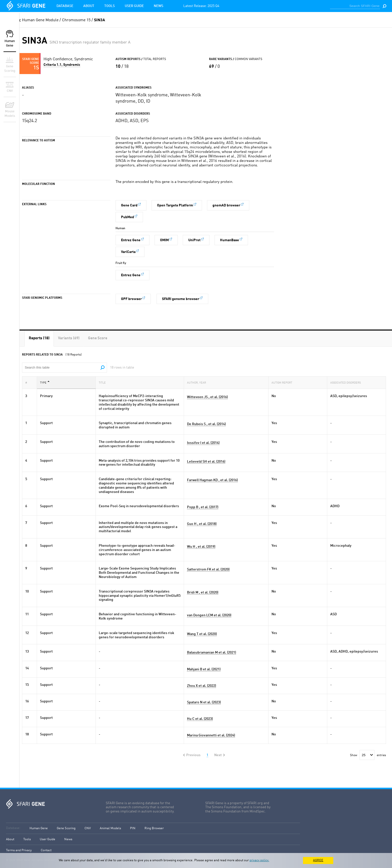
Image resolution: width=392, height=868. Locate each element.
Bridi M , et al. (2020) (203, 593)
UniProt (194, 240)
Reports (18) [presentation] (39, 338)
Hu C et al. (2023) (200, 719)
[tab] (39, 338)
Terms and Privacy (19, 850)
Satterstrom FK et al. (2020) (208, 569)
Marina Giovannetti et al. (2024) (211, 735)
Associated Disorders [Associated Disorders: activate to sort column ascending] (347, 382)
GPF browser (131, 299)
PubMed (127, 217)
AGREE (318, 860)
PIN (133, 828)
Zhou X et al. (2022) (201, 686)
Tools (109, 6)
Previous (193, 755)
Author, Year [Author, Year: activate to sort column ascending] (198, 382)
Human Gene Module (40, 20)
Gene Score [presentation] (98, 338)
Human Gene (39, 828)
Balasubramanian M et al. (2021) (211, 653)
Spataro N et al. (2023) (204, 702)
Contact (46, 850)
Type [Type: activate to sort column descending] (45, 382)
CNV (88, 828)
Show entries (368, 755)
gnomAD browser (226, 205)
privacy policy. (259, 860)
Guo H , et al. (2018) (202, 524)
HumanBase (229, 240)
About (89, 6)
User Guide (134, 6)
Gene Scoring (66, 828)
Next (218, 755)
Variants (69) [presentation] (69, 338)
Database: (13, 828)
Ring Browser (154, 828)
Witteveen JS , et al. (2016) (207, 397)
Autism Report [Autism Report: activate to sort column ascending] (283, 382)
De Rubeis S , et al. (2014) (206, 424)
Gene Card (129, 205)
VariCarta (128, 252)
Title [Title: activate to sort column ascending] (104, 382)
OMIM (164, 240)
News (158, 6)
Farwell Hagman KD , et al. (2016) (212, 480)
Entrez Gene (131, 240)
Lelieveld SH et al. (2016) (206, 462)
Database (65, 6)
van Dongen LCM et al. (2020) (209, 615)
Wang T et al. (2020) (202, 634)
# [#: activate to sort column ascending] (28, 382)
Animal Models (110, 828)
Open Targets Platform (175, 205)
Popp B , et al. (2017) (203, 507)
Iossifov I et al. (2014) (203, 443)
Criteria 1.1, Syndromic (62, 65)
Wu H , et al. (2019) (201, 547)
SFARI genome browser (181, 299)
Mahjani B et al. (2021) (204, 669)
